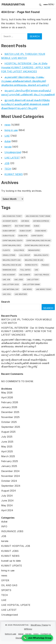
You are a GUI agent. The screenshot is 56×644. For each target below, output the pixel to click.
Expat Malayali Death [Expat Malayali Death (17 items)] (13, 241)
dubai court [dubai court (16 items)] (25, 231)
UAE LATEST (12, 158)
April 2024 (7, 510)
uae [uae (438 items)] (36, 270)
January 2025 (9, 466)
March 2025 (8, 456)
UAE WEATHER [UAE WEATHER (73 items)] (21, 294)
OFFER (5, 580)
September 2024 (11, 486)
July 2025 (7, 437)
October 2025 (9, 422)
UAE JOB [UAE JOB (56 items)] (6, 280)
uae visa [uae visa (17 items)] (7, 294)
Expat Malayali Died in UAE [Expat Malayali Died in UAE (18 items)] (39, 241)
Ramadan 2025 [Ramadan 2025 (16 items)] (9, 270)
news (7, 125)
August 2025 (8, 432)
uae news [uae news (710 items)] (27, 289)
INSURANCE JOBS (12, 531)
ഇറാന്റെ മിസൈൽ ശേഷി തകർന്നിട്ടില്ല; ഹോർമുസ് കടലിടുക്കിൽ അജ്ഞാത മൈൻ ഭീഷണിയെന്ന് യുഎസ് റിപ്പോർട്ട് (26, 104)
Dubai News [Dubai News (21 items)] (41, 231)
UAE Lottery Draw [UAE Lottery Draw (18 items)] (31, 284)
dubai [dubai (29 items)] (37, 226)
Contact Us (46, 634)
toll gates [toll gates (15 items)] (25, 270)
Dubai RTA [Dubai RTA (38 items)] (23, 236)
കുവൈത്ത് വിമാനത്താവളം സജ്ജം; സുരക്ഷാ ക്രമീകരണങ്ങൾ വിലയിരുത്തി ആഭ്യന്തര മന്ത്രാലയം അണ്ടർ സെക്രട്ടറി (25, 81)
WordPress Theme (39, 625)
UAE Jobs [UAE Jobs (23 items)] (19, 280)
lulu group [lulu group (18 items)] (25, 255)
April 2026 (7, 397)
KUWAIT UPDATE (12, 566)
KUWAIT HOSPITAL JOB (16, 546)
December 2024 (10, 471)
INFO (4, 526)
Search (6, 302)
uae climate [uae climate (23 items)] (25, 275)
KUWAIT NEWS (14, 174)
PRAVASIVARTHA (13, 4)
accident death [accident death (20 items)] (10, 221)
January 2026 (9, 407)
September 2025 (11, 427)
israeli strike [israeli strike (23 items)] (9, 255)
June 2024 (7, 501)
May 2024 (7, 505)
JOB (7, 163)
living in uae (11, 130)
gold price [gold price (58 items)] (19, 250)
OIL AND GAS (9, 585)
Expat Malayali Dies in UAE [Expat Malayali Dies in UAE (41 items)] (37, 245)
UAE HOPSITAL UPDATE (16, 605)
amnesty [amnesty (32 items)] (7, 226)
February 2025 (10, 461)
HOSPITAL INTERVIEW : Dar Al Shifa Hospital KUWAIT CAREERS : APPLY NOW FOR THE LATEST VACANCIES (26, 67)
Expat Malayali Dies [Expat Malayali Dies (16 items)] (12, 245)
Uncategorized (13, 152)
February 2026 (10, 402)
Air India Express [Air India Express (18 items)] (41, 221)
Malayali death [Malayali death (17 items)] (41, 255)
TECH (8, 169)
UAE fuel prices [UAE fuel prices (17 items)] (42, 275)
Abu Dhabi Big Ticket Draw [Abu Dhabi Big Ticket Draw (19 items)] (38, 216)
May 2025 (7, 447)
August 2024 (9, 491)
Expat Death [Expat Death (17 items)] (37, 236)
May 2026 (7, 393)
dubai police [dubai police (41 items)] (9, 236)
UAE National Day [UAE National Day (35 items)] (11, 289)
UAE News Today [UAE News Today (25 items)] (44, 289)
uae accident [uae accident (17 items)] (9, 275)
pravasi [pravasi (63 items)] (45, 265)
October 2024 (9, 481)
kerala (8, 147)
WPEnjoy (28, 629)
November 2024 (11, 476)
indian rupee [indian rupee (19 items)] (34, 250)
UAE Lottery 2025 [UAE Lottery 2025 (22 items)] (11, 284)
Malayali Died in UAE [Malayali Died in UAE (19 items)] (34, 260)
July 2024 (7, 496)
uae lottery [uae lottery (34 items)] (33, 280)
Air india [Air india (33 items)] (25, 221)
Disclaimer (21, 638)
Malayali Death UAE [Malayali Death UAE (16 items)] (12, 260)
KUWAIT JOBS (10, 551)
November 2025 (10, 417)
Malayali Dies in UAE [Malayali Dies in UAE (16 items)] (12, 265)
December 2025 (10, 412)
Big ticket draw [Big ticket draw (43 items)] (22, 226)
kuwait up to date (11, 561)
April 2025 (7, 451)
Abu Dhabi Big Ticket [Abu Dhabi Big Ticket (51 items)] (12, 216)
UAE (7, 136)
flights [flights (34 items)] (6, 250)
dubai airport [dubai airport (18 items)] (9, 231)
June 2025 (7, 442)
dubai (8, 141)
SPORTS (6, 590)
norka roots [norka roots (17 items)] (31, 265)
